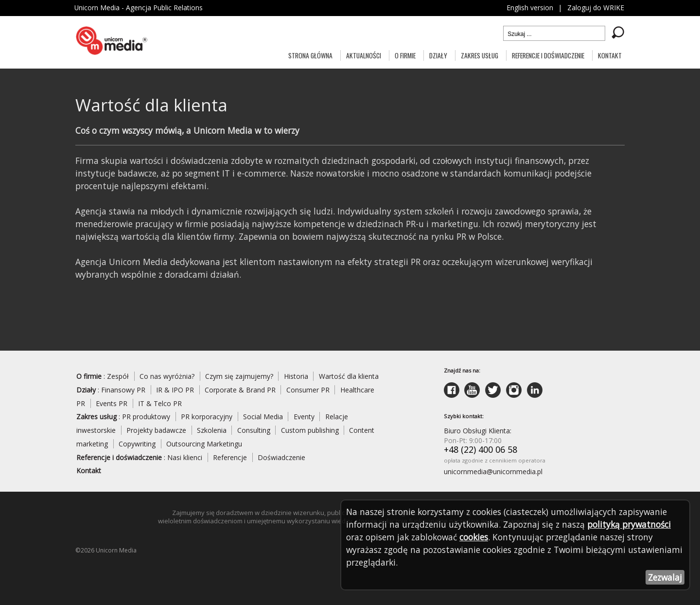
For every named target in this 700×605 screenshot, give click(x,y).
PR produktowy (146, 417)
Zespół (118, 376)
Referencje (230, 457)
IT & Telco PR (160, 403)
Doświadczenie (281, 457)
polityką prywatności (629, 524)
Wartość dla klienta (349, 376)
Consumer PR (308, 390)
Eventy (304, 417)
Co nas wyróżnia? (167, 376)
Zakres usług (480, 55)
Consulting (254, 430)
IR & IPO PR (175, 390)
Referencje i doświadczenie (548, 55)
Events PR (112, 403)
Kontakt (610, 55)
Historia (296, 376)
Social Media (263, 417)
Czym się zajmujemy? (239, 376)
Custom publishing (310, 430)
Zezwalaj (665, 577)
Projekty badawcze (156, 430)
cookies (474, 537)
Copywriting (137, 444)
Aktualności (364, 55)
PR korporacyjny (207, 417)
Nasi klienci (185, 457)
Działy (438, 55)
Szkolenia (212, 430)
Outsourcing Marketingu (204, 444)
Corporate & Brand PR (240, 390)
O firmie (405, 55)
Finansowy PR (123, 390)
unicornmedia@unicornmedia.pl (493, 472)
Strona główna (310, 55)
